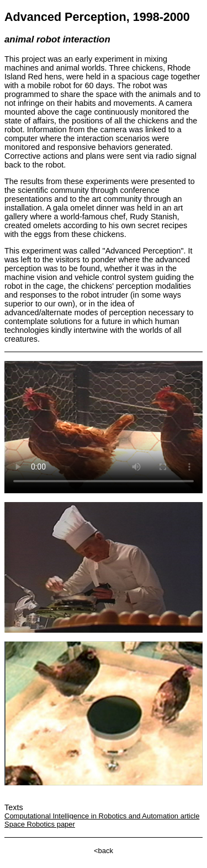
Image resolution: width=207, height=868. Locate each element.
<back (104, 851)
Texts (14, 807)
